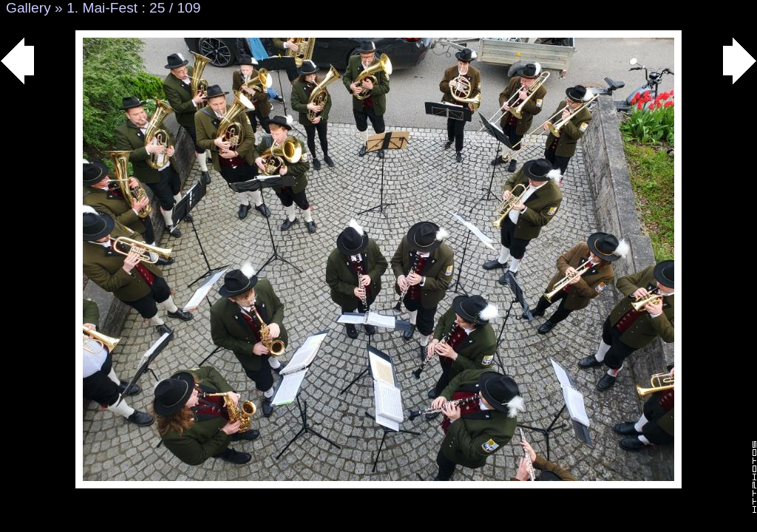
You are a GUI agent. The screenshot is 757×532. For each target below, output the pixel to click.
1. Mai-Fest (102, 8)
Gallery (28, 8)
